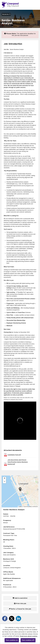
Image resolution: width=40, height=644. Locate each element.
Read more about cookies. (29, 636)
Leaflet (20, 507)
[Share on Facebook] (5, 619)
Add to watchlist (20, 598)
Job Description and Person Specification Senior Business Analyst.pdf (18, 462)
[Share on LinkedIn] (18, 619)
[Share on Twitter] (12, 619)
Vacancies (6, 14)
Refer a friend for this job (20, 609)
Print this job (20, 604)
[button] (20, 489)
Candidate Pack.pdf (14, 455)
